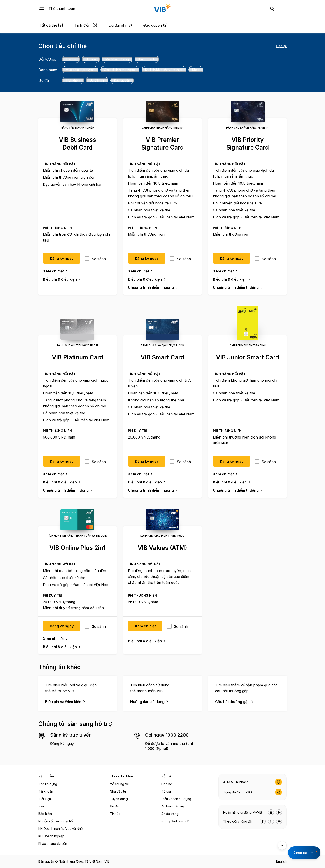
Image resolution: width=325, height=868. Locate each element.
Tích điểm (73, 80)
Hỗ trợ (166, 776)
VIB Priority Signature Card (248, 144)
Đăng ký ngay (62, 744)
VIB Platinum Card (78, 357)
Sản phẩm (46, 776)
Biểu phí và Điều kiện (63, 702)
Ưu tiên (91, 59)
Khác (196, 70)
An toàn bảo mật (173, 806)
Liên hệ (167, 784)
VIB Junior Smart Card (247, 357)
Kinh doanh (147, 59)
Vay (41, 806)
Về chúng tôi (119, 784)
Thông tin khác (122, 776)
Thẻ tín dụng (48, 784)
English (281, 861)
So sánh (99, 259)
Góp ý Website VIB (175, 821)
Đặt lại (281, 46)
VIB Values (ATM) (162, 548)
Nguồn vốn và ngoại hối (56, 821)
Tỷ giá (166, 791)
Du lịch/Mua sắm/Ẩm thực (164, 70)
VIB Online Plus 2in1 (77, 548)
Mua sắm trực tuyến (80, 70)
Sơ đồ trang (170, 814)
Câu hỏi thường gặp (232, 702)
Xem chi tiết (53, 271)
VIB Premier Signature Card (162, 144)
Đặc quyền (122, 80)
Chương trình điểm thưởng (151, 287)
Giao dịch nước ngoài (120, 70)
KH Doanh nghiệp (51, 836)
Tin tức (115, 814)
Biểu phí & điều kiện (60, 279)
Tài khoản (46, 791)
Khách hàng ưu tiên (53, 843)
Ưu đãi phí (97, 80)
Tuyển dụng (119, 799)
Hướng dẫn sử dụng (147, 702)
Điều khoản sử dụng (176, 799)
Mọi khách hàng (117, 59)
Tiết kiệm (45, 799)
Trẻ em (71, 59)
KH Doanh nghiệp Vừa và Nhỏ (60, 829)
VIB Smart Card (162, 357)
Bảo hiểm (45, 814)
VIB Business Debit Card (78, 144)
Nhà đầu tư (118, 791)
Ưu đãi (115, 806)
